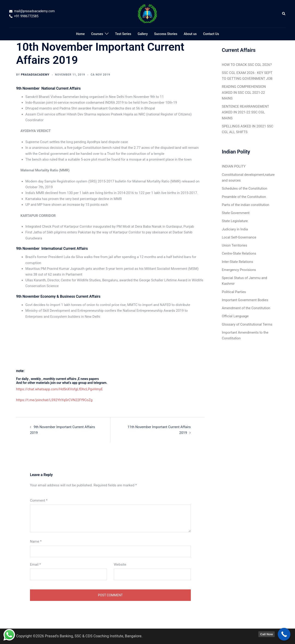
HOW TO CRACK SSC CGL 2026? (247, 65)
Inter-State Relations (237, 261)
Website (120, 565)
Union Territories (235, 245)
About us (190, 34)
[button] (284, 14)
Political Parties (234, 291)
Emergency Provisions (239, 269)
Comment (39, 500)
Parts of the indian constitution (246, 205)
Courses (97, 34)
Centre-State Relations (239, 253)
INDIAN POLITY (234, 166)
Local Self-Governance (239, 237)
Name (36, 541)
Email (35, 565)
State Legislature (235, 221)
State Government (236, 213)
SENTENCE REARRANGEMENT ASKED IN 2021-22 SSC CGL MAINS (245, 112)
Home (80, 34)
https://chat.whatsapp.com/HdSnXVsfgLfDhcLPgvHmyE (59, 389)
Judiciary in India (235, 229)
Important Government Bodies (245, 300)
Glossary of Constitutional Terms (247, 324)
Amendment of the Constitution (246, 308)
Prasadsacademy (35, 75)
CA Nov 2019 (100, 75)
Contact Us (211, 34)
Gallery (143, 34)
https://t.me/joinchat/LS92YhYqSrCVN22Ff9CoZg (54, 400)
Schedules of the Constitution (245, 188)
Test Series (123, 34)
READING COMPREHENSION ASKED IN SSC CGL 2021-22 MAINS (244, 92)
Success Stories (166, 34)
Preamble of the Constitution (244, 196)
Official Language (235, 316)
